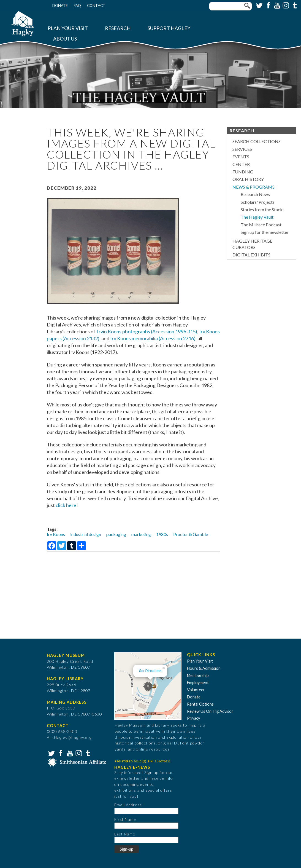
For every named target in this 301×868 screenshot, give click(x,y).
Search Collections (257, 141)
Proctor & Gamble (191, 534)
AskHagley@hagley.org (69, 737)
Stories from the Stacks (263, 209)
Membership (198, 675)
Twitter (259, 5)
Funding (243, 172)
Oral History (248, 179)
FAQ (77, 6)
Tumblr (294, 5)
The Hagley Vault (257, 217)
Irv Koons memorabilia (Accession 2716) (153, 338)
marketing (141, 534)
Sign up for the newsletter (265, 232)
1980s (162, 534)
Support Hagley (169, 28)
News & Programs (253, 187)
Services (242, 149)
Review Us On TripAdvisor (210, 711)
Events (241, 156)
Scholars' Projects (258, 202)
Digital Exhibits (251, 255)
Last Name (125, 834)
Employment (198, 683)
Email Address (128, 805)
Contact (96, 6)
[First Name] (146, 826)
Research (118, 28)
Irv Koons (56, 534)
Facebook (268, 5)
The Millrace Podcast (261, 225)
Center (241, 164)
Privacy (193, 718)
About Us (65, 39)
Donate (60, 6)
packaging (116, 534)
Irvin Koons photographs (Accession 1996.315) (147, 331)
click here (66, 505)
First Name (125, 819)
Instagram (285, 5)
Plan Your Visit (68, 28)
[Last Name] (146, 840)
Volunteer (196, 690)
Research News (255, 194)
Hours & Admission (204, 668)
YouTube (276, 5)
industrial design (86, 534)
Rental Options (200, 704)
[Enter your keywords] (231, 6)
